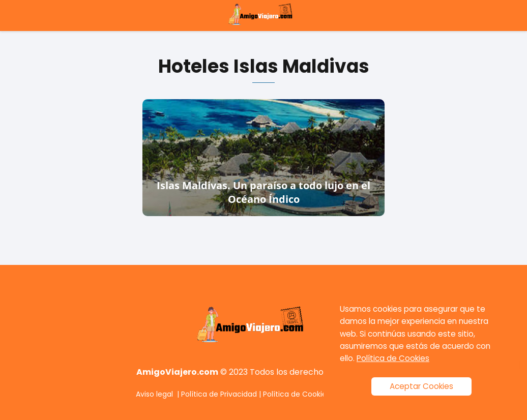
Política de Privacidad (219, 394)
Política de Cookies (297, 394)
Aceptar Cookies (421, 386)
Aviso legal (154, 394)
